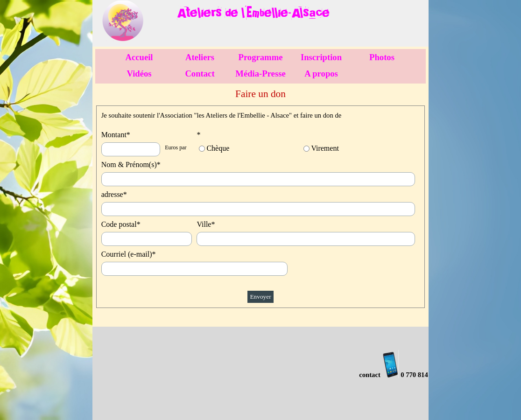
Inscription (321, 57)
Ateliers (200, 57)
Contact (200, 73)
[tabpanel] (279, 11)
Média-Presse (260, 73)
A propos (321, 73)
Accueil (139, 57)
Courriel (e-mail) (129, 254)
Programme (261, 57)
